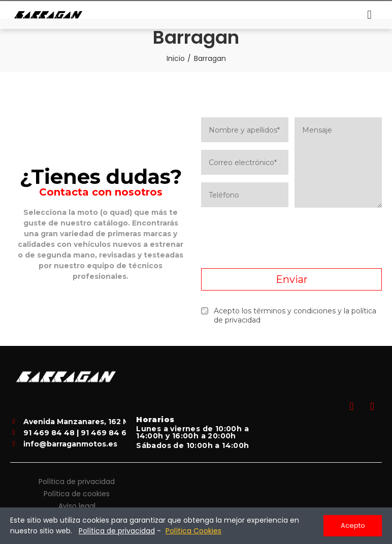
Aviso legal (77, 506)
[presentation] (291, 238)
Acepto (353, 525)
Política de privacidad (77, 482)
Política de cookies (77, 494)
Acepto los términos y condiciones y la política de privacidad (289, 315)
